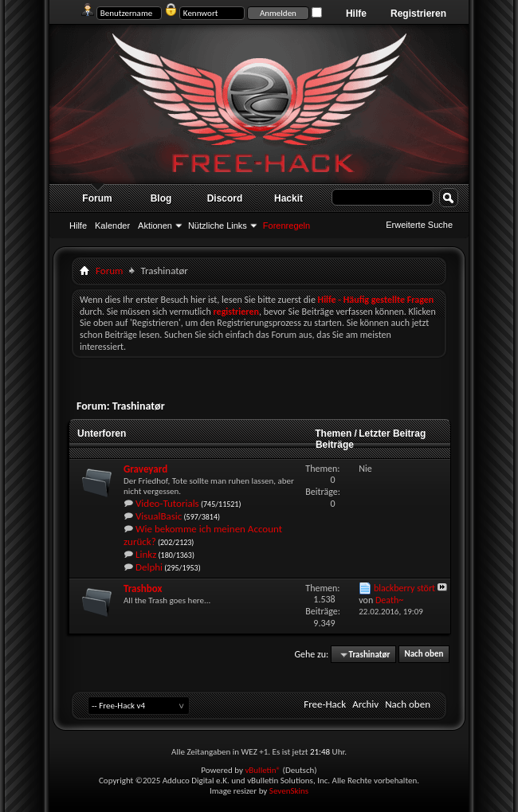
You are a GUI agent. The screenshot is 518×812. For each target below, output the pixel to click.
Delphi (149, 567)
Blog (161, 198)
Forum (97, 198)
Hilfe (356, 14)
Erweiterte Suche (419, 225)
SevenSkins (289, 791)
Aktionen (155, 226)
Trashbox (143, 588)
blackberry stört (404, 588)
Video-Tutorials (167, 503)
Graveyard (145, 469)
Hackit (288, 198)
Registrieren (418, 14)
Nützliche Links (218, 226)
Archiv (365, 704)
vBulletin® (263, 770)
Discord (225, 198)
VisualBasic (159, 516)
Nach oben (424, 655)
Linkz (146, 554)
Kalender (112, 226)
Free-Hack (325, 704)
